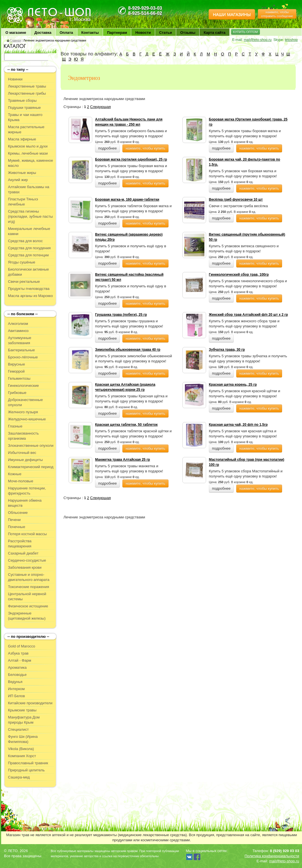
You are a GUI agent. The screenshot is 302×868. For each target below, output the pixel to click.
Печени (14, 520)
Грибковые (17, 393)
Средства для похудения (29, 248)
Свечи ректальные (24, 282)
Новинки (15, 79)
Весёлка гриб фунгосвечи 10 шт (236, 200)
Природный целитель (26, 770)
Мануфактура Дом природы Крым (24, 720)
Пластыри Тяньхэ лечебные (23, 202)
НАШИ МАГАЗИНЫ (232, 14)
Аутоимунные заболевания (20, 340)
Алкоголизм (18, 324)
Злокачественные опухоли (31, 446)
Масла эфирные (22, 139)
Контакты (90, 33)
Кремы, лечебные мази (28, 153)
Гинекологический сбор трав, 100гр (239, 275)
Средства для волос (25, 241)
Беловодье (17, 675)
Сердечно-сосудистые (27, 560)
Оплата (66, 33)
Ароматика (17, 667)
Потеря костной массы (27, 534)
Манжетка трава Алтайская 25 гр (123, 460)
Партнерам (117, 33)
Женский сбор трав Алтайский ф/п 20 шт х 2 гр (248, 315)
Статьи (166, 33)
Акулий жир (18, 180)
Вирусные (17, 364)
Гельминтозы (19, 378)
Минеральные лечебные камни (29, 231)
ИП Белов (17, 696)
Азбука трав (18, 653)
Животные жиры (22, 173)
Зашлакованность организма (23, 436)
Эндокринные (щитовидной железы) (27, 616)
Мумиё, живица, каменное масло (30, 163)
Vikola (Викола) (21, 749)
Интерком (16, 689)
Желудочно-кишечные (27, 419)
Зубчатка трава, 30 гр (227, 350)
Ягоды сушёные (22, 262)
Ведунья (15, 682)
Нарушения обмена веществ (25, 503)
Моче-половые (21, 481)
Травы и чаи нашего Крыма (25, 117)
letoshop (291, 40)
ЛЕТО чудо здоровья (21, 9)
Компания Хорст (22, 756)
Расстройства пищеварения (20, 544)
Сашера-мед (19, 777)
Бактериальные (21, 350)
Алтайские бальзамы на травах (29, 189)
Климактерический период (31, 467)
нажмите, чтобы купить (145, 148)
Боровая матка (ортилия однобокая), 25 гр (131, 159)
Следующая (101, 107)
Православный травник (28, 763)
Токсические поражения (28, 587)
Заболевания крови (25, 567)
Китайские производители (30, 703)
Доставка (43, 33)
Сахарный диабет (23, 553)
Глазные (15, 426)
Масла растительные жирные (26, 129)
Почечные (17, 527)
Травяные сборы (22, 100)
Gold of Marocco (21, 646)
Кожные (15, 474)
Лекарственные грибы (27, 93)
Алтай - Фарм (19, 660)
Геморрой (16, 371)
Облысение (18, 513)
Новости (143, 33)
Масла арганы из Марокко (30, 296)
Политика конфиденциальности (272, 856)
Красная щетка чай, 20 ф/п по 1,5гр (238, 425)
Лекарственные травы (27, 86)
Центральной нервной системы (27, 596)
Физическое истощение (28, 606)
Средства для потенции (28, 255)
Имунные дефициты (25, 460)
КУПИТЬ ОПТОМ (245, 32)
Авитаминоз (18, 331)
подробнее (107, 148)
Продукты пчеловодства (29, 289)
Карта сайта (214, 33)
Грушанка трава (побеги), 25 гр (121, 315)
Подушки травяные (24, 108)
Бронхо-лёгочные (23, 357)
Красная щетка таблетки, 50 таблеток (126, 425)
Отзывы (188, 33)
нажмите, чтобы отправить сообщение (277, 14)
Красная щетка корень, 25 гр (233, 385)
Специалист (18, 729)
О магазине (16, 33)
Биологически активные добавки (28, 272)
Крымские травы (22, 710)
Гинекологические (23, 386)
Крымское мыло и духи (28, 146)
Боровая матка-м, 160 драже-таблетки (127, 200)
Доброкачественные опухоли (25, 402)
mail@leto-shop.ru (258, 40)
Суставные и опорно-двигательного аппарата (29, 577)
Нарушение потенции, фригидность (27, 491)
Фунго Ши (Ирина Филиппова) (23, 739)
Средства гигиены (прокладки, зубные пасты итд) (30, 216)
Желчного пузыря (23, 412)
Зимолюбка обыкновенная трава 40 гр (128, 350)
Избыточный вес (22, 453)
